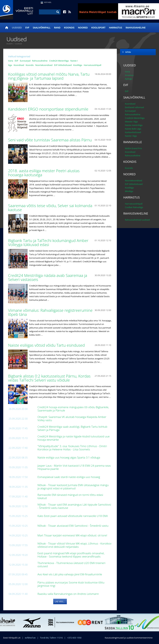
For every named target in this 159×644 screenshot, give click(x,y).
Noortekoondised (44, 65)
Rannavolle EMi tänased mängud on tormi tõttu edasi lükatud (70, 496)
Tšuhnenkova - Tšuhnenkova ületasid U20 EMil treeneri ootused (71, 565)
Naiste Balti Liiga (133, 129)
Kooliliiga (78, 65)
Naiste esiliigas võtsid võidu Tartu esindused (47, 345)
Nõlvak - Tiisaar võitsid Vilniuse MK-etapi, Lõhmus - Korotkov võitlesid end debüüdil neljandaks (74, 545)
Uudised (17, 28)
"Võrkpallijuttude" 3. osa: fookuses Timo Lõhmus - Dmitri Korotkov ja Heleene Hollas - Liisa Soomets (72, 448)
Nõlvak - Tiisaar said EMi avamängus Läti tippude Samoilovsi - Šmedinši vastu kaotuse (74, 506)
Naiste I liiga (131, 136)
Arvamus (129, 75)
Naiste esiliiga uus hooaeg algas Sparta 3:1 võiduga (69, 457)
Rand (57, 28)
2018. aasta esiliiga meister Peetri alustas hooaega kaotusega (44, 173)
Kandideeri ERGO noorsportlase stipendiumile (49, 109)
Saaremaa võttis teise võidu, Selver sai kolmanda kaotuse (50, 208)
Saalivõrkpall (42, 28)
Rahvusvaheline (136, 28)
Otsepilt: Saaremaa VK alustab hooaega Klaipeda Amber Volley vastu (72, 418)
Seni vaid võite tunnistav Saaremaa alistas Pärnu (50, 140)
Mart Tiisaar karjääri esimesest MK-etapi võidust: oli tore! (73, 535)
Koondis (69, 28)
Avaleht (10, 44)
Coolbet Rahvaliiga (134, 207)
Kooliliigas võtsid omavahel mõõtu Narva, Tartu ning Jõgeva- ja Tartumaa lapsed (49, 76)
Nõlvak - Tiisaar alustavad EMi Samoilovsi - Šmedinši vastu (73, 526)
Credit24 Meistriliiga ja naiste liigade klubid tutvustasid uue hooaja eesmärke (74, 438)
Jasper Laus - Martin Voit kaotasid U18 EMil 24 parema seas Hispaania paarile (74, 467)
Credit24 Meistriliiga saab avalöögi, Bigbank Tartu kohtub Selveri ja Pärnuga (72, 428)
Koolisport (98, 28)
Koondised (19, 65)
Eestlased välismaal (134, 107)
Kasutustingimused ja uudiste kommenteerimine (129, 638)
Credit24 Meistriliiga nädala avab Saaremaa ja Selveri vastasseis (48, 277)
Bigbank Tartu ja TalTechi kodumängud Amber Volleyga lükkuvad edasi (48, 242)
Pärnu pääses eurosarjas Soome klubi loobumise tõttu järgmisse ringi (71, 584)
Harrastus (116, 28)
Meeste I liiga (131, 122)
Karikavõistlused (133, 132)
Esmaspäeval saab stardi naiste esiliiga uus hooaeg (69, 477)
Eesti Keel (48, 2)
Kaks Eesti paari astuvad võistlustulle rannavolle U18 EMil (73, 516)
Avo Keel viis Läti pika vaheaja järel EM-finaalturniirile (70, 574)
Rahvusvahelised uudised (137, 220)
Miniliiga (129, 191)
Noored (83, 28)
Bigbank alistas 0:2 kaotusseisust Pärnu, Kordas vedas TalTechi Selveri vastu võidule (49, 378)
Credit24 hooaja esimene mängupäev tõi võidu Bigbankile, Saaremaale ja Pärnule (73, 409)
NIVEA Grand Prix (133, 148)
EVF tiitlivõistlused (63, 65)
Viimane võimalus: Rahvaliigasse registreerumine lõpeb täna (50, 312)
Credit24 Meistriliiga (59, 61)
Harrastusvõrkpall (92, 65)
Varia (11, 61)
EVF (27, 28)
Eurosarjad (25, 61)
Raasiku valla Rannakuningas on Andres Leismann (68, 594)
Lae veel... (60, 601)
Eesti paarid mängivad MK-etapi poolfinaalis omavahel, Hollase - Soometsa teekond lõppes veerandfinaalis (71, 555)
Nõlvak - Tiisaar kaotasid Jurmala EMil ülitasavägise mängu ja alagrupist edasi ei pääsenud (73, 487)
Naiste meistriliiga (134, 125)
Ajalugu (129, 79)
